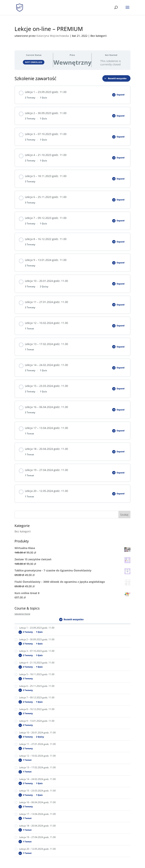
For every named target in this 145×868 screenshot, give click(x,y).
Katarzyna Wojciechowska (53, 36)
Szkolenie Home (22, 614)
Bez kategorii (23, 531)
